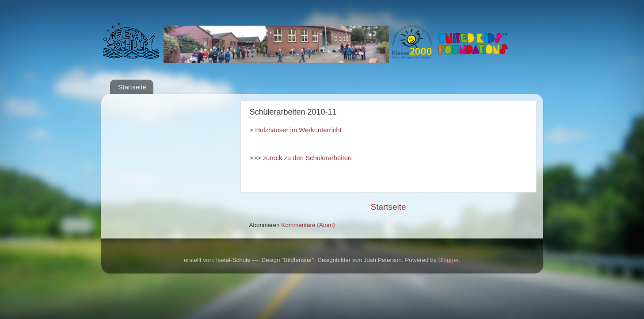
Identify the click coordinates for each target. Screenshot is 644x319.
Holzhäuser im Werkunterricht (298, 130)
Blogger (448, 260)
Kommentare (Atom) (308, 225)
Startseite (132, 87)
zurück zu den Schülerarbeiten (307, 158)
